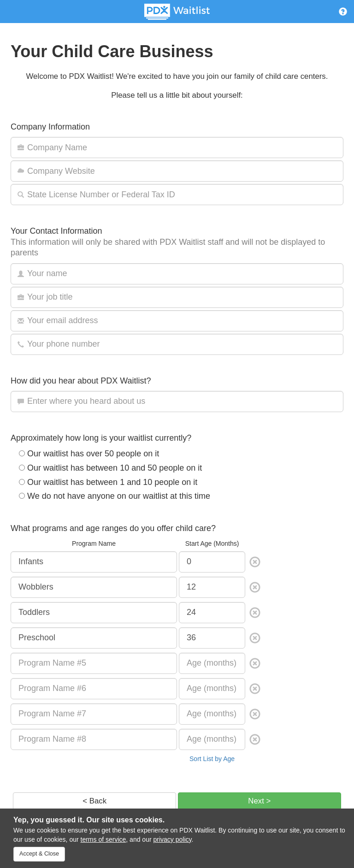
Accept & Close (39, 854)
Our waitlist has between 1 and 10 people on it (108, 482)
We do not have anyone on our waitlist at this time (115, 496)
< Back (94, 801)
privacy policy (173, 839)
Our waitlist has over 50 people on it (89, 454)
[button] (343, 13)
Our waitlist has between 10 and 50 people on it (110, 468)
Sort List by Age (212, 759)
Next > (259, 801)
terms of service (103, 839)
